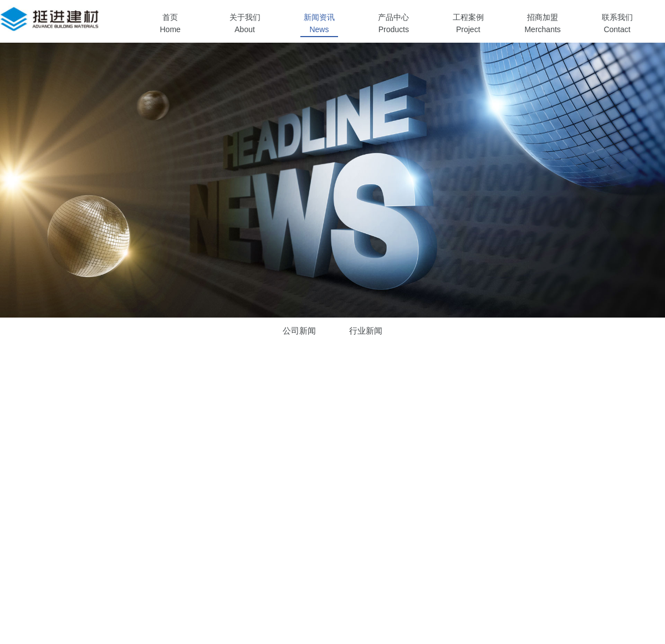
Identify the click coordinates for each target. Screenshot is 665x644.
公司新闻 (299, 331)
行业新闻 (366, 331)
